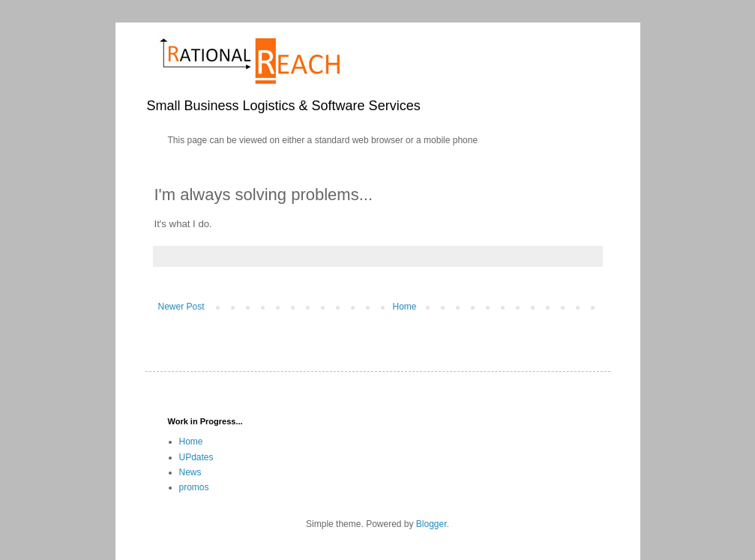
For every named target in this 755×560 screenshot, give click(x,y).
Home (405, 307)
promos (194, 487)
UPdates (196, 457)
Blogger (431, 524)
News (190, 472)
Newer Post (181, 307)
